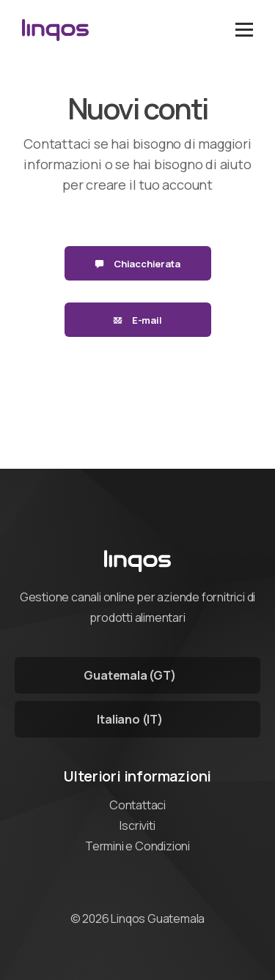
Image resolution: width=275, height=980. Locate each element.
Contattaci (137, 805)
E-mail (137, 320)
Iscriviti (137, 825)
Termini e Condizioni (137, 846)
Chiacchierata (137, 264)
